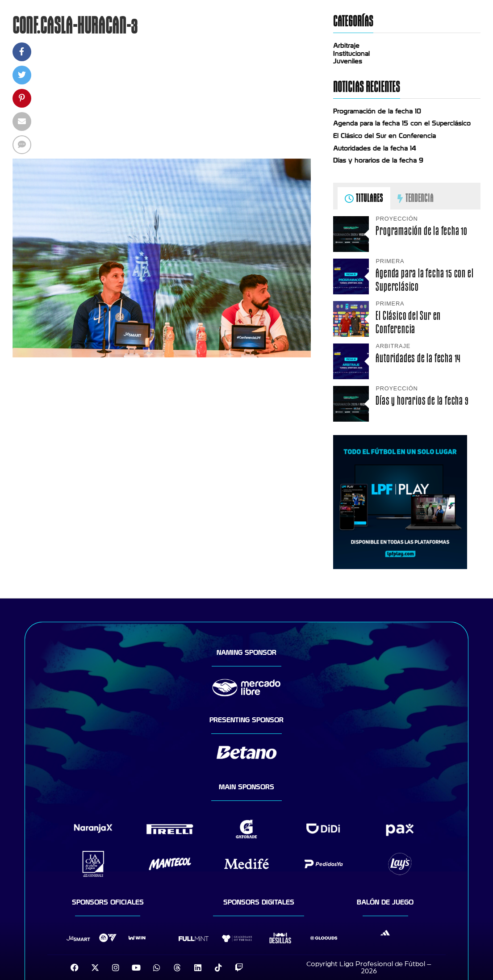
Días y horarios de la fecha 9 (378, 160)
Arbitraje (346, 46)
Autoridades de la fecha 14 (375, 148)
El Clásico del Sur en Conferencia (384, 136)
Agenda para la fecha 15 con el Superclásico (402, 123)
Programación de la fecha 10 (377, 111)
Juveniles (348, 61)
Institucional (351, 54)
